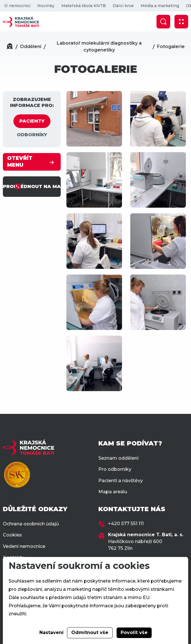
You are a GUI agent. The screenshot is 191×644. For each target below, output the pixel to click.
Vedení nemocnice (24, 546)
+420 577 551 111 (126, 524)
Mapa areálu (113, 492)
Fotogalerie (171, 47)
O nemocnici (17, 6)
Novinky (46, 6)
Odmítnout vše (90, 632)
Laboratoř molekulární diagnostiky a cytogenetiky (99, 47)
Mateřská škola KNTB (84, 6)
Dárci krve (123, 6)
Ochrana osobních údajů (31, 524)
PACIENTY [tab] (32, 121)
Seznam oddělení (118, 458)
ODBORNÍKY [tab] (32, 135)
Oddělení (31, 47)
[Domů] (10, 47)
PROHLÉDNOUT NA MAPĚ (32, 187)
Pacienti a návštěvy (121, 481)
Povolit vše (134, 632)
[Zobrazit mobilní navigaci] (181, 22)
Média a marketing (160, 6)
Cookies (12, 535)
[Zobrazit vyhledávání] (163, 22)
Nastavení (51, 632)
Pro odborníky (115, 469)
